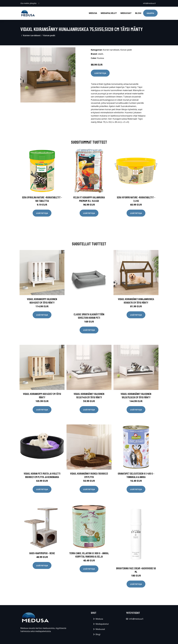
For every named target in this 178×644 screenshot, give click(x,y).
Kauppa (150, 13)
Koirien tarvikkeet (32, 35)
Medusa (93, 13)
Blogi (138, 13)
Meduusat (126, 13)
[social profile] (39, 3)
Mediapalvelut (109, 13)
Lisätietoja (100, 73)
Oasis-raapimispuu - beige (42, 553)
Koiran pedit (49, 35)
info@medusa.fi (149, 3)
